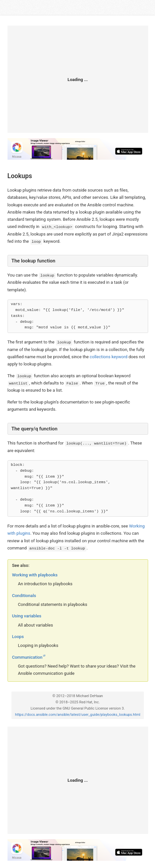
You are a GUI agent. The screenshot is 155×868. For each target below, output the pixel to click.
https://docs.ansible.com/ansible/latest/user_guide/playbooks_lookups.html (78, 715)
